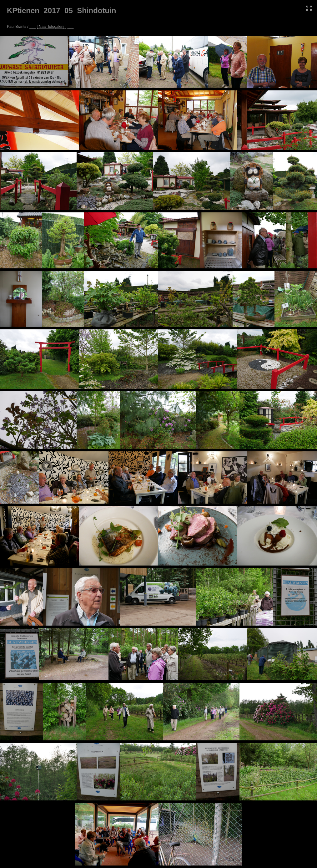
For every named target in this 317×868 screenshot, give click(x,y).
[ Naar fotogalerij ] (51, 27)
